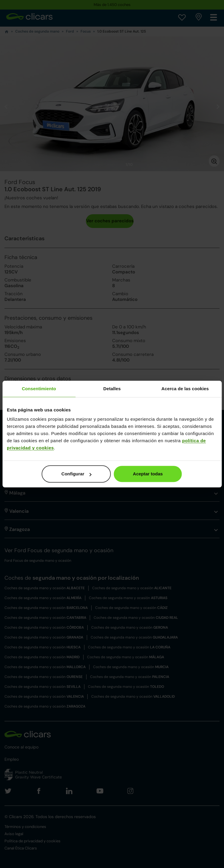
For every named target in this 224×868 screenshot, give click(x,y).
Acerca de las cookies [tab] (185, 389)
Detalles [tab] (112, 389)
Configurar (77, 474)
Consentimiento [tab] (39, 389)
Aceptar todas (148, 474)
